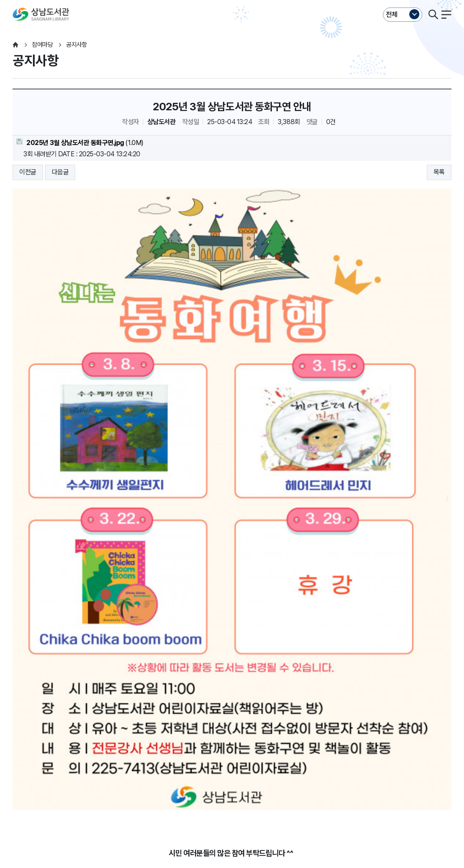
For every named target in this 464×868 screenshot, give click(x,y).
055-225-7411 (196, 816)
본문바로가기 (232, 0)
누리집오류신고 (266, 774)
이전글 (28, 172)
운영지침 (77, 774)
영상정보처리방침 (119, 774)
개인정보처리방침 (35, 774)
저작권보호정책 (170, 774)
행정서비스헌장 (218, 774)
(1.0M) (80, 143)
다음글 (60, 172)
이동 (113, 790)
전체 (392, 14)
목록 (439, 172)
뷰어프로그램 (311, 774)
